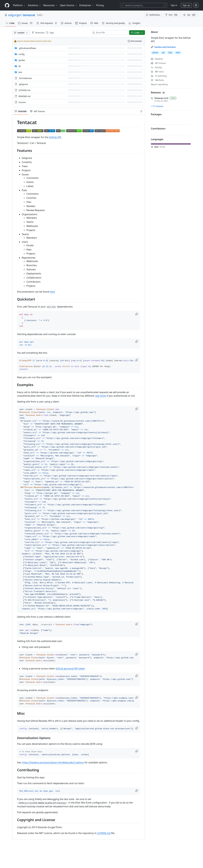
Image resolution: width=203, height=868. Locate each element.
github (155, 53)
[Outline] (141, 111)
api (163, 53)
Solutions (34, 5)
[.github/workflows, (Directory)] (27, 48)
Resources (50, 5)
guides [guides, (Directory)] (22, 60)
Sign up (186, 5)
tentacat (29, 15)
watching (159, 76)
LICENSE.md (104, 833)
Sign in (174, 5)
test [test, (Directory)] (20, 72)
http (170, 53)
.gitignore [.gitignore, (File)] (23, 84)
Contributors (158, 129)
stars (157, 72)
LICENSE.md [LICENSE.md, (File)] (24, 90)
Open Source (69, 5)
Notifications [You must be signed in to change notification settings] (153, 15)
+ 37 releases (157, 106)
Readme (157, 59)
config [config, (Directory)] (22, 54)
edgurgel (14, 15)
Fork (172, 15)
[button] (137, 314)
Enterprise (87, 5)
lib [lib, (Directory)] (20, 66)
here (52, 292)
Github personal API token (70, 669)
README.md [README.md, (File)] (25, 96)
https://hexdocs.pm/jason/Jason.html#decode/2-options (53, 762)
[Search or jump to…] (144, 5)
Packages (156, 114)
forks (157, 80)
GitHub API (55, 137)
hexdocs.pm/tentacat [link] (165, 47)
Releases (158, 92)
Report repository (159, 84)
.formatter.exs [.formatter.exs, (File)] (25, 78)
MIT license (158, 63)
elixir (178, 53)
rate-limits (100, 396)
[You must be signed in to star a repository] (190, 15)
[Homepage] (7, 5)
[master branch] (21, 33)
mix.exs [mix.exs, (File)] (22, 102)
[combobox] (111, 33)
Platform (19, 5)
